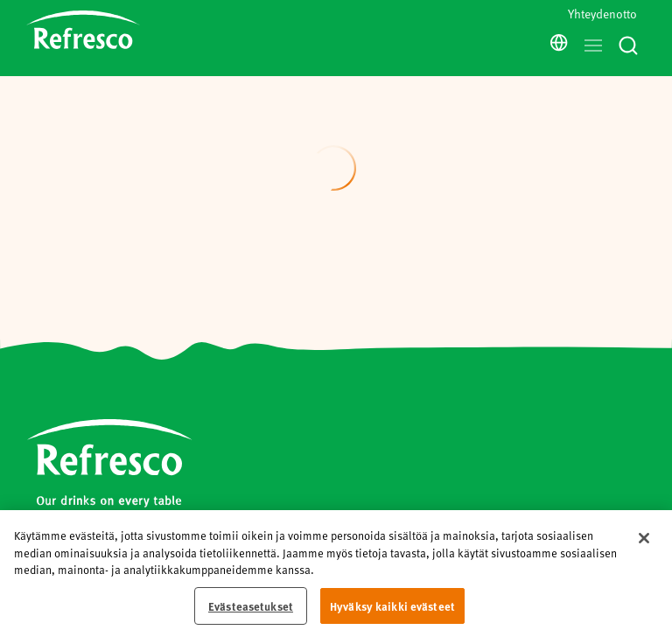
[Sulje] (644, 577)
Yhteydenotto (602, 14)
